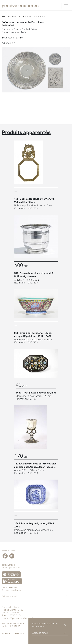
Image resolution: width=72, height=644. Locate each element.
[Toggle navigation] (66, 6)
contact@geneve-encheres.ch (18, 618)
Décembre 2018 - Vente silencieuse (24, 16)
